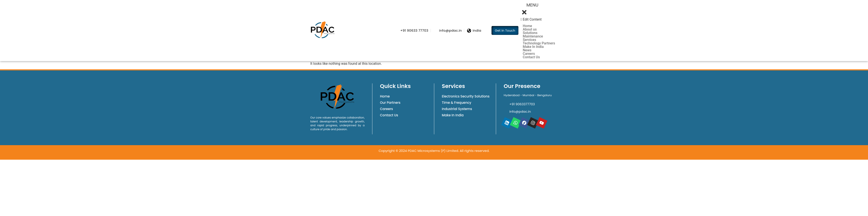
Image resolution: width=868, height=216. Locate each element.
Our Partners (390, 103)
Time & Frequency (457, 103)
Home (527, 26)
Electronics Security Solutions (466, 96)
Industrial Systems (457, 109)
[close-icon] (525, 14)
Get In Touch (505, 30)
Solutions (533, 33)
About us (530, 29)
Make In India (533, 47)
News (527, 50)
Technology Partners (539, 43)
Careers (529, 54)
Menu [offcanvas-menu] (530, 4)
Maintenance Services (533, 38)
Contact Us (531, 57)
